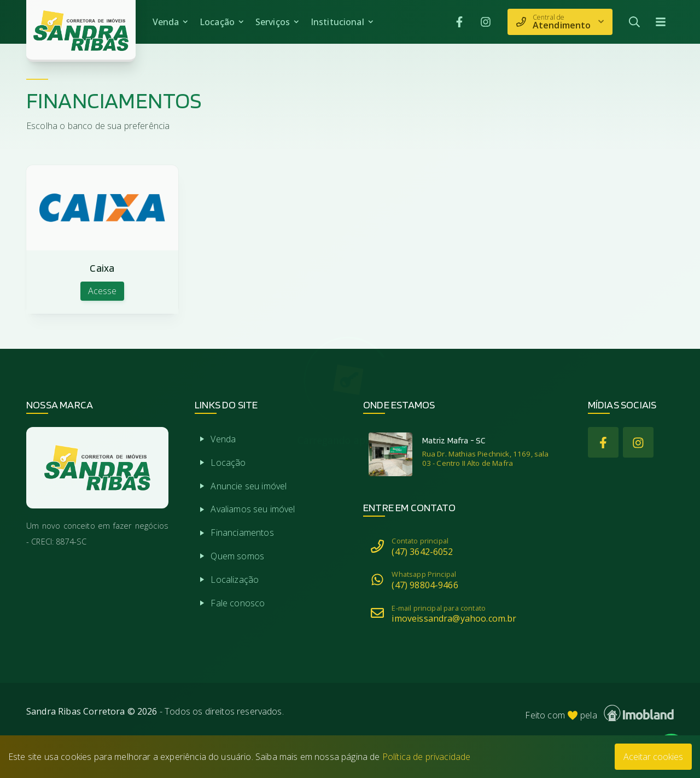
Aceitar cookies (653, 757)
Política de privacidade (427, 757)
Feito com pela (599, 713)
